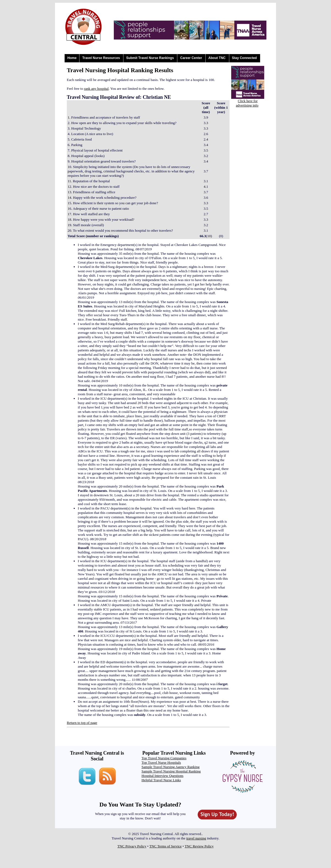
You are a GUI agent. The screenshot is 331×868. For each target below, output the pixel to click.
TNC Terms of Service (165, 846)
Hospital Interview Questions (162, 776)
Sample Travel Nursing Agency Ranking (171, 767)
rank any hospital (96, 89)
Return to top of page (82, 723)
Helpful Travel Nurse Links (161, 780)
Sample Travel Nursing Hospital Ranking (171, 771)
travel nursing (196, 838)
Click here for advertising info (247, 103)
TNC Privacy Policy (132, 846)
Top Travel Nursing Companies (164, 758)
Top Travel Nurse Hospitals (161, 762)
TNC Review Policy (199, 846)
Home (72, 58)
